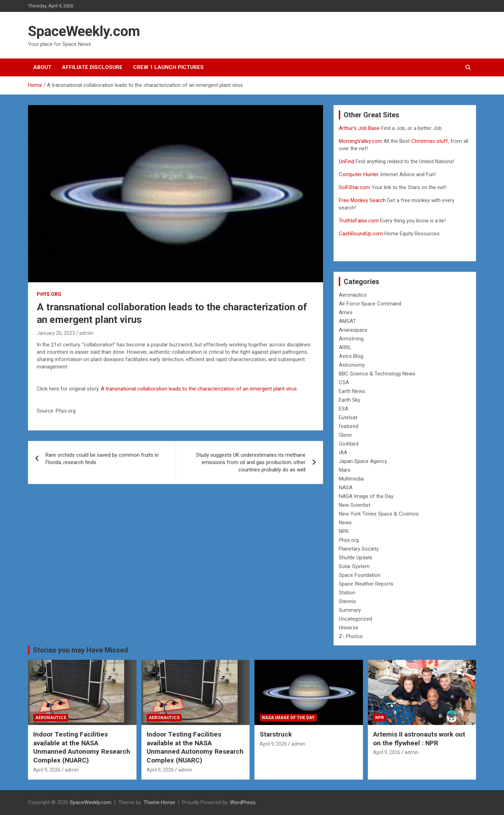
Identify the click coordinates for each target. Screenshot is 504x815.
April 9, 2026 (47, 770)
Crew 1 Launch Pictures (168, 67)
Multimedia (351, 479)
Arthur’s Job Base (360, 128)
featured (349, 426)
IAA (343, 453)
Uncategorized (355, 619)
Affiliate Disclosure (92, 67)
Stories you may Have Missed (80, 650)
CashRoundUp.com (361, 234)
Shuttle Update (356, 558)
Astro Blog (351, 356)
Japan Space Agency (363, 461)
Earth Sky (349, 400)
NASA (346, 488)
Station (347, 593)
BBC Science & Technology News (377, 374)
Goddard (349, 444)
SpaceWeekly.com (84, 31)
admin (86, 333)
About (42, 67)
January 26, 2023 (56, 333)
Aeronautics (353, 295)
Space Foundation (360, 575)
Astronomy (352, 365)
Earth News (352, 391)
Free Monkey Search (362, 200)
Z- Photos (351, 636)
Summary (350, 610)
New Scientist (355, 505)
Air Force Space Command (370, 304)
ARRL (345, 347)
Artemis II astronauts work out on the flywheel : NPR (419, 739)
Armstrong (351, 339)
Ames (346, 312)
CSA (344, 382)
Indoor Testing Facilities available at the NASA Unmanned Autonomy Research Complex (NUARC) (82, 747)
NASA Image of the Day (366, 496)
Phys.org (49, 294)
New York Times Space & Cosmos (379, 514)
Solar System (354, 566)
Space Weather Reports (366, 584)
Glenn (345, 435)
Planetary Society (359, 549)
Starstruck (276, 734)
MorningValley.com (360, 141)
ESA (344, 409)
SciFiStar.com (355, 187)
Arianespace (353, 330)
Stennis (347, 601)
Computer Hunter (359, 174)
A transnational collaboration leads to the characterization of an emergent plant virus (199, 389)
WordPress (243, 802)
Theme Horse (159, 802)
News (345, 523)
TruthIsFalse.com (359, 221)
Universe (349, 628)
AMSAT (347, 321)
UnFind (347, 161)
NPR (344, 531)
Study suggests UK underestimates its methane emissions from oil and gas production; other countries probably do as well (251, 462)
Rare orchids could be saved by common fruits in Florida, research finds (102, 459)
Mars (345, 470)
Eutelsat (348, 417)
